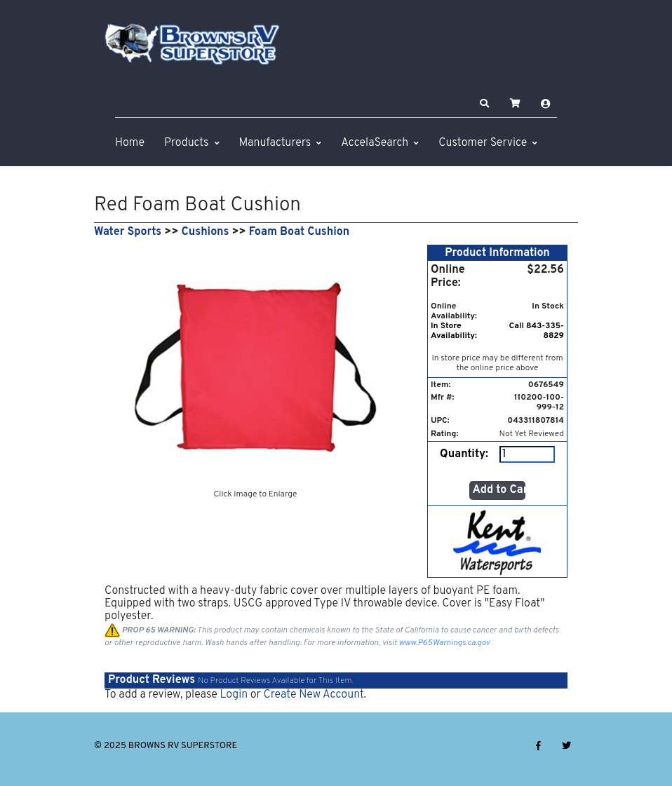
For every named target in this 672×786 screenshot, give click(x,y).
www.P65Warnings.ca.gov (445, 643)
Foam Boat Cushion (299, 232)
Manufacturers (275, 143)
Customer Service (483, 143)
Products (186, 143)
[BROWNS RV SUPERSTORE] (192, 44)
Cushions (206, 232)
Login (234, 695)
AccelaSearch (375, 143)
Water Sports (128, 232)
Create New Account (313, 695)
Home (130, 143)
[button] (485, 104)
